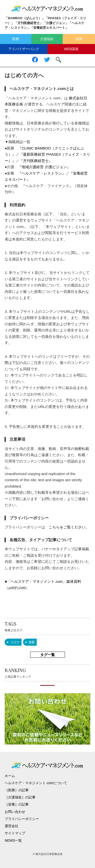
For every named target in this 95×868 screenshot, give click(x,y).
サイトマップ (15, 833)
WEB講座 (71, 49)
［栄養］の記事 (17, 804)
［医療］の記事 (17, 790)
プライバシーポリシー (22, 819)
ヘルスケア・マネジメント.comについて (36, 783)
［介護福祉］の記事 (20, 797)
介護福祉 (47, 39)
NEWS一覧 (13, 840)
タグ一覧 (47, 655)
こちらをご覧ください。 (69, 527)
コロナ (15, 642)
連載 (32, 642)
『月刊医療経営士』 (36, 161)
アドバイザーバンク (24, 49)
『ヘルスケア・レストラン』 (42, 173)
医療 (16, 39)
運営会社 (12, 826)
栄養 (79, 39)
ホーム (10, 776)
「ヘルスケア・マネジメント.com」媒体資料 (44, 581)
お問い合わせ (15, 812)
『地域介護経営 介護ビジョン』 (44, 167)
